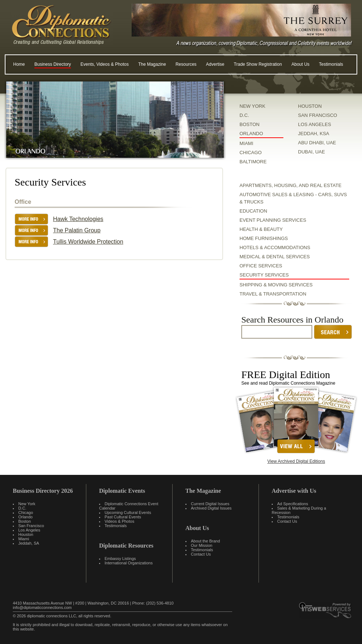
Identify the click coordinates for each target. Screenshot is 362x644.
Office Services (261, 266)
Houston (26, 534)
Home (19, 64)
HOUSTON (310, 106)
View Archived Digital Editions (296, 461)
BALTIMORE (253, 162)
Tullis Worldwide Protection (88, 242)
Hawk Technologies (78, 219)
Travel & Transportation (273, 294)
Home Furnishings (264, 238)
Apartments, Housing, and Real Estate (291, 185)
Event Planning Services (273, 220)
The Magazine (152, 64)
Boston (24, 521)
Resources (186, 64)
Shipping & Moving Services (276, 285)
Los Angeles (29, 530)
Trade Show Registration (258, 64)
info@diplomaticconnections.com (42, 607)
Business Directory (53, 64)
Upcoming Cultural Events (128, 512)
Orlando (25, 517)
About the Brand (205, 541)
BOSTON (250, 124)
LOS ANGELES (314, 124)
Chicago (26, 512)
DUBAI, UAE (312, 152)
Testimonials (331, 64)
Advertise (215, 64)
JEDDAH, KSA (314, 134)
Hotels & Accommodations (275, 247)
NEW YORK (252, 106)
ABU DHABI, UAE (317, 143)
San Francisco (31, 526)
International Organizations (129, 563)
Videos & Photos (119, 521)
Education (253, 211)
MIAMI (246, 143)
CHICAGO (251, 153)
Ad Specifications (293, 504)
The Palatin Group (77, 230)
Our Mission (202, 545)
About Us (300, 64)
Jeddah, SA (29, 543)
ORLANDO (251, 134)
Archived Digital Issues (211, 508)
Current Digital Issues (210, 504)
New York (27, 504)
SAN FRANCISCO (318, 115)
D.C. (244, 115)
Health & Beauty (261, 229)
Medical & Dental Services (275, 257)
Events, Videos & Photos (105, 64)
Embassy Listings (120, 559)
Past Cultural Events (123, 517)
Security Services (264, 275)
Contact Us (201, 554)
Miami (24, 539)
